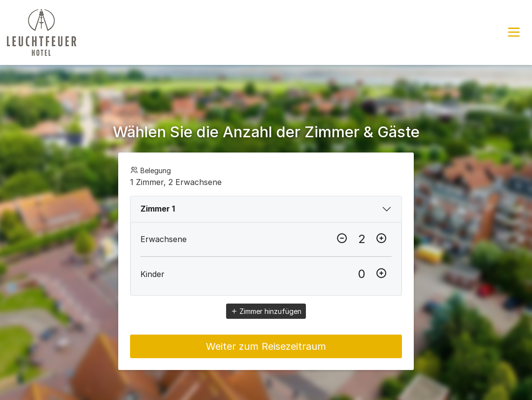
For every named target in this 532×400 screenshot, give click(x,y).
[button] (514, 32)
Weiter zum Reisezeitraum (266, 346)
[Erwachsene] (362, 239)
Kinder (152, 274)
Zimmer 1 (158, 209)
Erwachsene (164, 239)
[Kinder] (362, 274)
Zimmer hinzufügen (266, 311)
